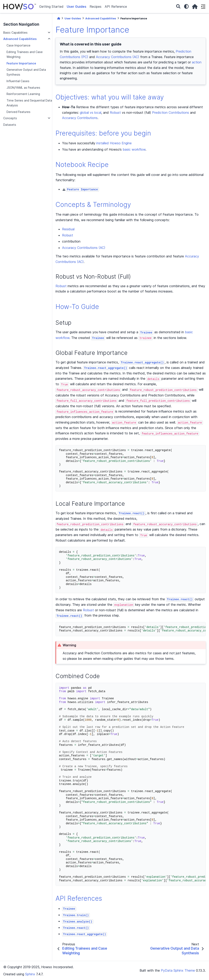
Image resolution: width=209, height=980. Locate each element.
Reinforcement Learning (23, 94)
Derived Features (18, 112)
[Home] (59, 18)
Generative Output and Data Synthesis (26, 72)
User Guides (77, 7)
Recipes (96, 7)
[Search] (178, 7)
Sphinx (30, 974)
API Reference (116, 7)
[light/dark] (186, 7)
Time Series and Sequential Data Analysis (29, 103)
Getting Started (51, 7)
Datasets (10, 125)
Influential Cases (18, 81)
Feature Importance (21, 63)
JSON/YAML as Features (23, 88)
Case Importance (18, 45)
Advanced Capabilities (20, 39)
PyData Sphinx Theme (178, 970)
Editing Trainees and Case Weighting (25, 54)
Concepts (10, 118)
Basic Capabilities (15, 33)
